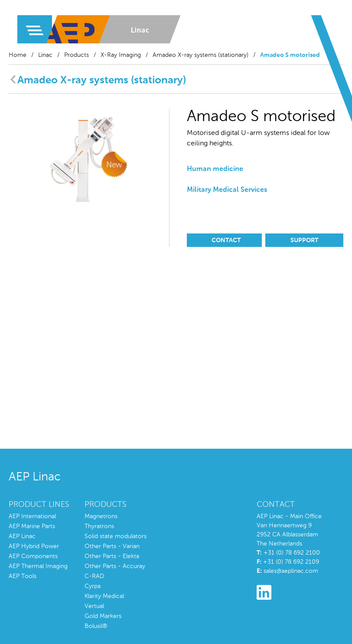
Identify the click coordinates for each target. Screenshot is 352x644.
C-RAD (94, 576)
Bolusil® (96, 626)
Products (77, 55)
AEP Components (33, 556)
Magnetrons (101, 516)
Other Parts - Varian (112, 546)
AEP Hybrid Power (34, 546)
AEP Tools (23, 576)
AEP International (32, 516)
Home (18, 55)
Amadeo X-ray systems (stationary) (200, 55)
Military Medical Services (227, 190)
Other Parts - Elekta (112, 556)
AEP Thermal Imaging (38, 566)
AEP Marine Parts (32, 526)
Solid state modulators (116, 536)
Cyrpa (93, 586)
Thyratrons (99, 526)
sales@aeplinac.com (291, 571)
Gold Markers (103, 616)
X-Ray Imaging (121, 55)
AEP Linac (22, 536)
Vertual (94, 606)
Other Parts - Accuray (115, 566)
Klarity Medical (104, 596)
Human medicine (215, 169)
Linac (45, 55)
